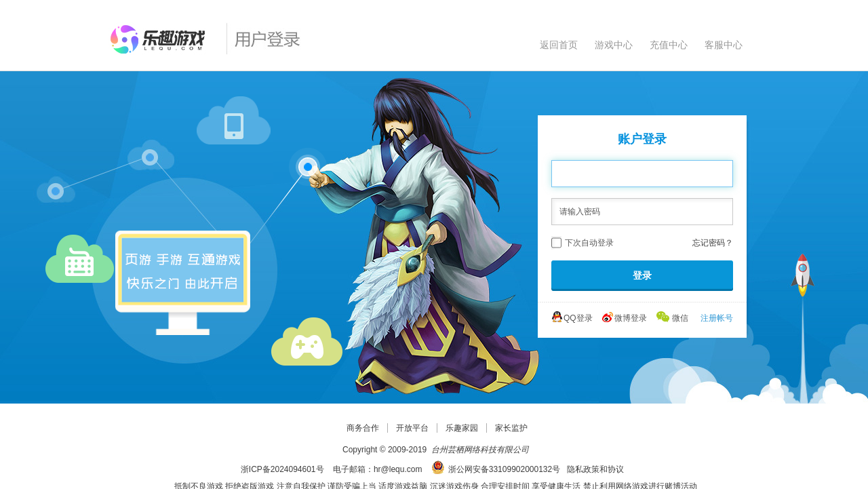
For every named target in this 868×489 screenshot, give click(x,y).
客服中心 (724, 45)
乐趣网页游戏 (162, 39)
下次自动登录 (589, 243)
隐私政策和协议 (595, 469)
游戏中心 (614, 45)
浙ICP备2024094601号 (282, 469)
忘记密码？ (713, 243)
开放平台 (412, 428)
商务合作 (363, 428)
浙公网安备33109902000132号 (504, 469)
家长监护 (511, 428)
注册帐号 (717, 318)
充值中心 (669, 45)
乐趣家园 (462, 428)
